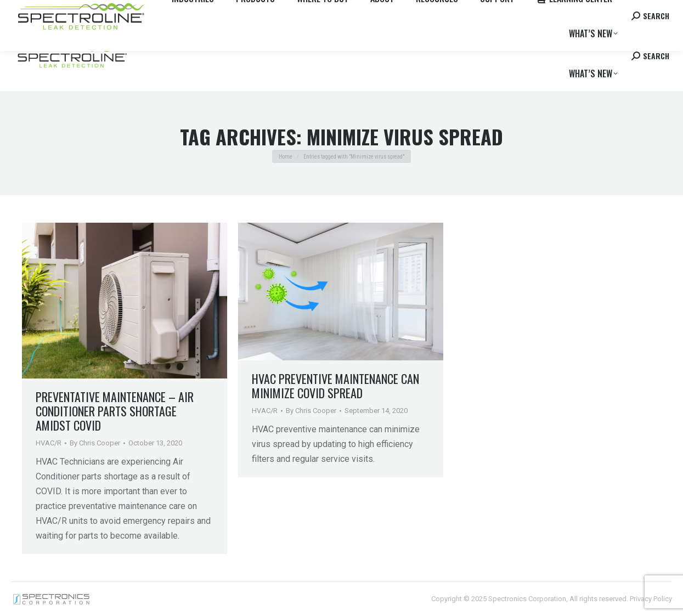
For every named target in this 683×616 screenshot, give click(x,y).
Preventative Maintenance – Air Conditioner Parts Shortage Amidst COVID (115, 411)
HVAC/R (49, 443)
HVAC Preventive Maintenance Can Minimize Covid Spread (335, 386)
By (95, 443)
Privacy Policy (651, 599)
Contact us (585, 10)
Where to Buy (122, 10)
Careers (166, 10)
